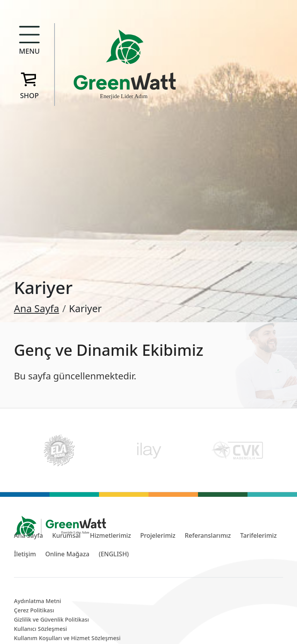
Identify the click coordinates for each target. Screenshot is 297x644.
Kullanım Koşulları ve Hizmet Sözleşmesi (67, 638)
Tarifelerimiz (259, 535)
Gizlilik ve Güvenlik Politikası (51, 619)
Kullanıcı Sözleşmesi (40, 629)
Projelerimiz (158, 535)
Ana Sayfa (37, 308)
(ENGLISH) (114, 554)
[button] (29, 42)
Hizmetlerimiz (110, 535)
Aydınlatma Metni (38, 601)
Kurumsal (66, 535)
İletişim (25, 554)
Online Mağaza (67, 554)
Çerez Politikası (34, 610)
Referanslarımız (208, 535)
